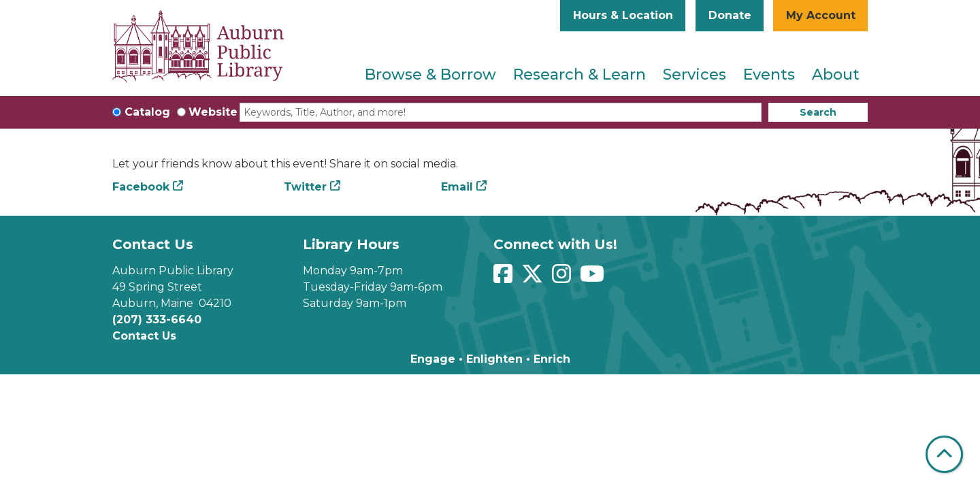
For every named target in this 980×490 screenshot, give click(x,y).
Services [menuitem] (695, 75)
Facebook (141, 187)
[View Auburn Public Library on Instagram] (563, 278)
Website (213, 112)
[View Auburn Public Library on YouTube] (594, 278)
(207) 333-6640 (157, 320)
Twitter (305, 187)
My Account (821, 15)
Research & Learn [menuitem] (579, 75)
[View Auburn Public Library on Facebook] (505, 278)
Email (457, 187)
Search (818, 112)
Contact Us (144, 336)
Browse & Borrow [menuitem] (430, 75)
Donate (730, 15)
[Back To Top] (944, 454)
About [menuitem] (836, 75)
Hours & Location (623, 15)
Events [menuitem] (769, 75)
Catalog (147, 112)
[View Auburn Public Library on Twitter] (534, 278)
